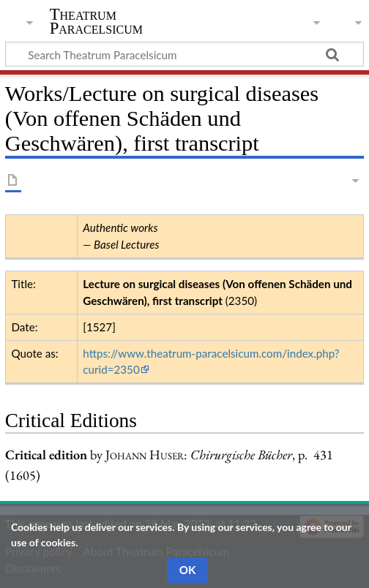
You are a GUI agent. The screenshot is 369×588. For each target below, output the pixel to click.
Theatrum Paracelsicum (96, 21)
